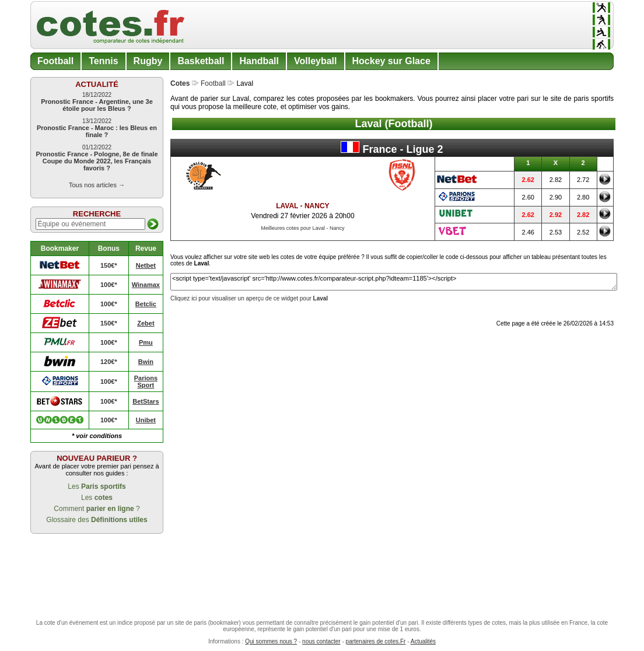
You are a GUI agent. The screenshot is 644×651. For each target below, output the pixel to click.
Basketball (201, 61)
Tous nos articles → (97, 185)
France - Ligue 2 (392, 148)
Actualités (423, 641)
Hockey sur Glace (391, 61)
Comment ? (97, 509)
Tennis (103, 61)
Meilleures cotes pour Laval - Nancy (302, 228)
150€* (109, 265)
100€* (109, 285)
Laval (287, 206)
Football (55, 61)
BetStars (146, 401)
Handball (259, 61)
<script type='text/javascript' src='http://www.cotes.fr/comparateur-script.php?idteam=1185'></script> (394, 282)
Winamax (146, 285)
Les (97, 487)
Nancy (317, 206)
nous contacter (321, 641)
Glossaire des (97, 520)
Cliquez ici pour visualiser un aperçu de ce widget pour (249, 298)
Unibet (146, 420)
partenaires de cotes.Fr (376, 641)
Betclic (146, 304)
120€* (109, 362)
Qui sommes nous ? (271, 641)
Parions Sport (146, 381)
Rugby (148, 61)
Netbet (146, 265)
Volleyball (316, 61)
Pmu (146, 342)
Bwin (146, 362)
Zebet (146, 323)
